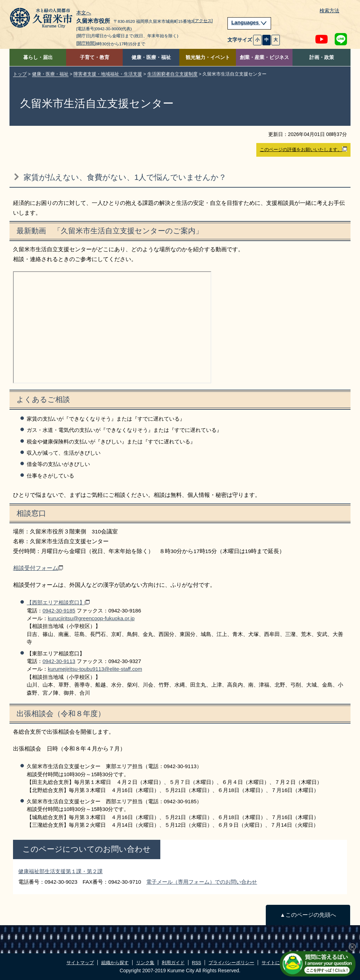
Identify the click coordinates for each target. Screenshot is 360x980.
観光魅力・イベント (208, 57)
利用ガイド (173, 963)
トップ (20, 74)
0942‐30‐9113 (59, 661)
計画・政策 (322, 57)
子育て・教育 (95, 57)
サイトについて (278, 963)
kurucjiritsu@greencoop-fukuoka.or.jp (91, 618)
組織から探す (115, 963)
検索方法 (329, 11)
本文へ (84, 13)
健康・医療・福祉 (151, 57)
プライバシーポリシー (231, 963)
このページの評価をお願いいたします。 (303, 149)
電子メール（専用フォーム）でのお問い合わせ (202, 882)
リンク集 (145, 963)
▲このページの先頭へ (308, 915)
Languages (249, 22)
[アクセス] (203, 21)
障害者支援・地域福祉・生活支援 (108, 74)
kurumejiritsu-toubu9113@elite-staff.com (95, 669)
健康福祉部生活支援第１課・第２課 (60, 871)
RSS (197, 963)
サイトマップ (80, 963)
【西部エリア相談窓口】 (58, 602)
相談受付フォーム (38, 568)
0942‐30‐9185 (59, 611)
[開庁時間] (86, 43)
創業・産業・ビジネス (264, 57)
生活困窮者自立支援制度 (172, 74)
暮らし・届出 (38, 57)
